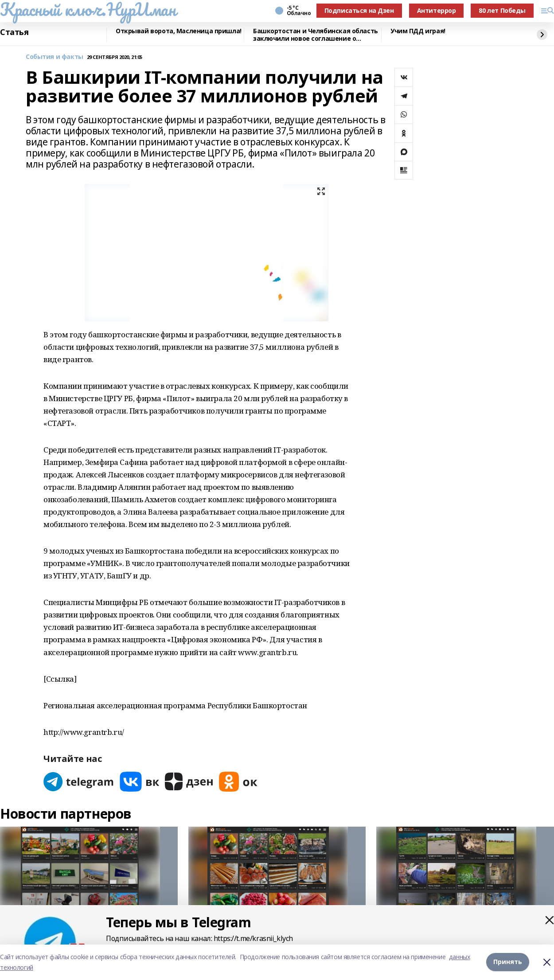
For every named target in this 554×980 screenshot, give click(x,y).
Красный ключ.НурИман (88, 9)
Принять (508, 962)
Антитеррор (437, 10)
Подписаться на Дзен (359, 10)
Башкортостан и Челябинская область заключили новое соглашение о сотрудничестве (316, 35)
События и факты (55, 57)
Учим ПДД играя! (418, 31)
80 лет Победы (502, 10)
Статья (14, 32)
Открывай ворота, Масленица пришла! (179, 31)
